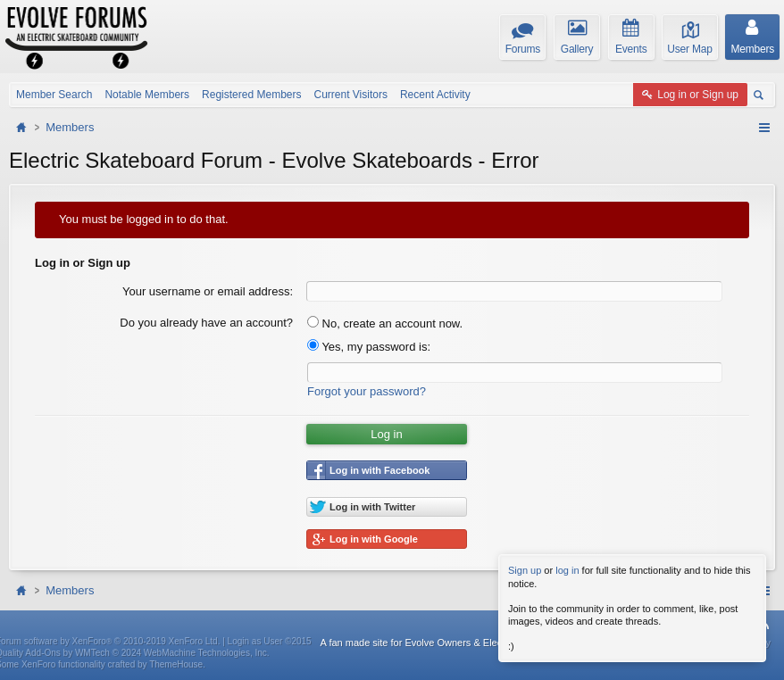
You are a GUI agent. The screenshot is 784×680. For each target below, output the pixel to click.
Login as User (270, 641)
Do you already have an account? (206, 323)
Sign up (525, 570)
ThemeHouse (176, 664)
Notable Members (147, 95)
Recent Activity (435, 95)
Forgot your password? (367, 391)
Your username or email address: (208, 291)
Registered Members (251, 95)
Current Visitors (350, 95)
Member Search (54, 95)
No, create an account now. (385, 323)
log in (567, 570)
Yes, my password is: (369, 347)
